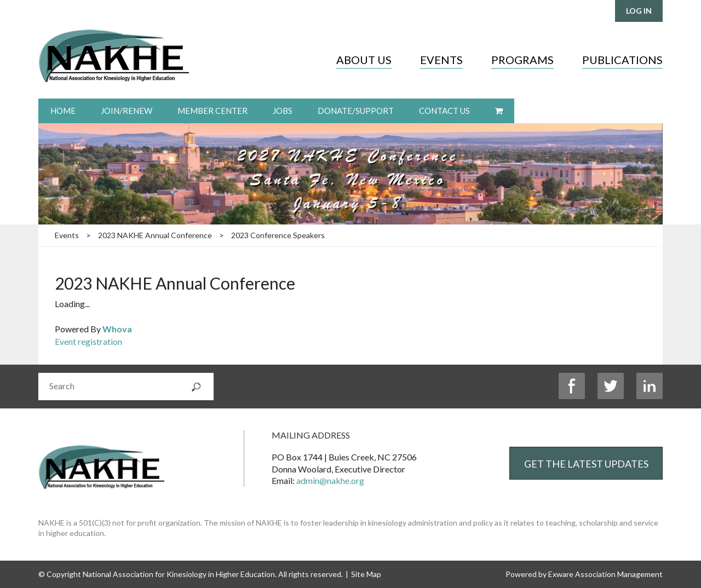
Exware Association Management (605, 574)
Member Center (212, 111)
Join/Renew (127, 111)
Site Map (366, 574)
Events (441, 60)
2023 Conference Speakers (278, 235)
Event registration (88, 341)
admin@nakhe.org (330, 480)
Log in (639, 11)
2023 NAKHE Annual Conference (155, 235)
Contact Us (444, 111)
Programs (522, 60)
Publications (622, 60)
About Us (364, 60)
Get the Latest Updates (586, 464)
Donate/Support (356, 111)
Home (63, 111)
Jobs (283, 111)
